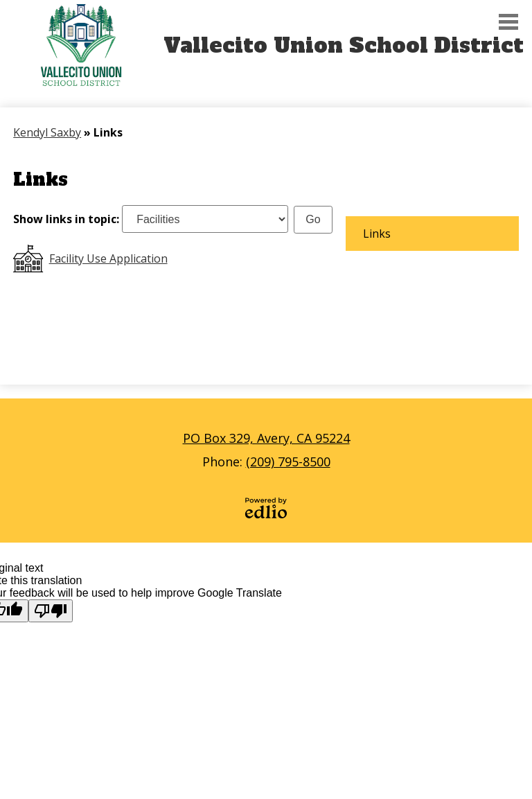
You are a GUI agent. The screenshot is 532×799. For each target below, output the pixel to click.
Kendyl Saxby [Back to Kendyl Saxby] (47, 132)
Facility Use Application (108, 258)
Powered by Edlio (266, 508)
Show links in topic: (66, 219)
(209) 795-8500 (288, 462)
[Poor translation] (51, 611)
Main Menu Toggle (508, 22)
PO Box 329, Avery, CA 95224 (266, 438)
